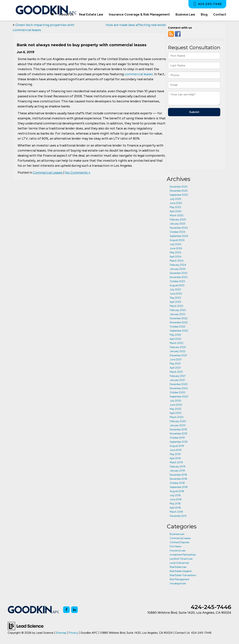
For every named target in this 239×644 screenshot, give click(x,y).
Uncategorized (178, 583)
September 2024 (179, 236)
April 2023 (175, 302)
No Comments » (78, 173)
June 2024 (176, 248)
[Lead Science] (26, 626)
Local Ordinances (179, 563)
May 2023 (175, 298)
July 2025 (175, 199)
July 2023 (175, 290)
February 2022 (178, 347)
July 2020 (176, 401)
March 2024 (177, 261)
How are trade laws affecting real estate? (137, 25)
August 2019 (177, 446)
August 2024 (177, 240)
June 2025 (176, 203)
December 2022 (179, 318)
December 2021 (178, 355)
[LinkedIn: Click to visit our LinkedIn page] (74, 610)
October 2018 (177, 483)
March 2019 (176, 462)
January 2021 (177, 380)
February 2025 (178, 220)
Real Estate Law (178, 567)
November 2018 (178, 479)
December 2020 (179, 384)
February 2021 (178, 376)
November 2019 (178, 434)
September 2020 (179, 397)
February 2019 (178, 467)
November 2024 (179, 228)
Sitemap (61, 633)
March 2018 (176, 512)
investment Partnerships (183, 555)
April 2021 (175, 368)
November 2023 (179, 277)
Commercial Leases (48, 173)
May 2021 (175, 364)
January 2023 (177, 314)
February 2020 (178, 421)
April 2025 (176, 211)
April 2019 (175, 458)
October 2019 (177, 438)
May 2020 (176, 409)
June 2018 (176, 499)
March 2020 (177, 417)
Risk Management (179, 579)
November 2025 (179, 191)
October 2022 (177, 327)
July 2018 (175, 495)
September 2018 (179, 487)
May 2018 (175, 504)
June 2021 (176, 360)
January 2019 (177, 471)
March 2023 (176, 306)
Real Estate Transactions (183, 575)
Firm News (175, 546)
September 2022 (179, 331)
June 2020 (176, 405)
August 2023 (177, 285)
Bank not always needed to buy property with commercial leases (82, 45)
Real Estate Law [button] (91, 14)
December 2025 (179, 187)
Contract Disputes (179, 542)
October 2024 (178, 232)
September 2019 (179, 442)
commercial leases (139, 74)
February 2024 (178, 265)
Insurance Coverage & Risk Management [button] (139, 14)
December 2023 (179, 273)
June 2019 (176, 450)
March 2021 (176, 372)
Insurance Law (178, 551)
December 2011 (178, 516)
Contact (220, 14)
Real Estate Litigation (181, 571)
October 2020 (178, 392)
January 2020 (178, 425)
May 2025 (175, 207)
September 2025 (179, 195)
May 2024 (176, 252)
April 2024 (176, 257)
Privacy (73, 633)
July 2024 (176, 244)
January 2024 (178, 269)
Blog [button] (204, 14)
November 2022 (179, 322)
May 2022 (175, 335)
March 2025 (177, 215)
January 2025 (178, 224)
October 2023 (177, 281)
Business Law (177, 534)
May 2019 (175, 454)
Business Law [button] (185, 14)
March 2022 (177, 343)
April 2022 (176, 339)
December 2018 (178, 475)
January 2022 (178, 351)
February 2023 (178, 310)
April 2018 (175, 508)
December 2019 (178, 429)
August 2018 (177, 491)
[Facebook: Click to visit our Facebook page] (66, 610)
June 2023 (176, 294)
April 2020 (176, 413)
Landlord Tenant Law (181, 559)
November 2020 (179, 388)
